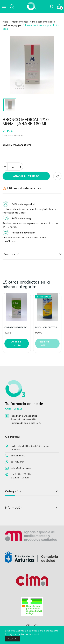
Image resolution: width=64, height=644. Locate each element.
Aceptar (13, 639)
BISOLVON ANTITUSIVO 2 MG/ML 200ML (47, 327)
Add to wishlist (57, 176)
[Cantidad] (13, 167)
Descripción (12, 254)
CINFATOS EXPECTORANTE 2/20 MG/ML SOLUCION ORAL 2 (17, 327)
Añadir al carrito (26, 176)
